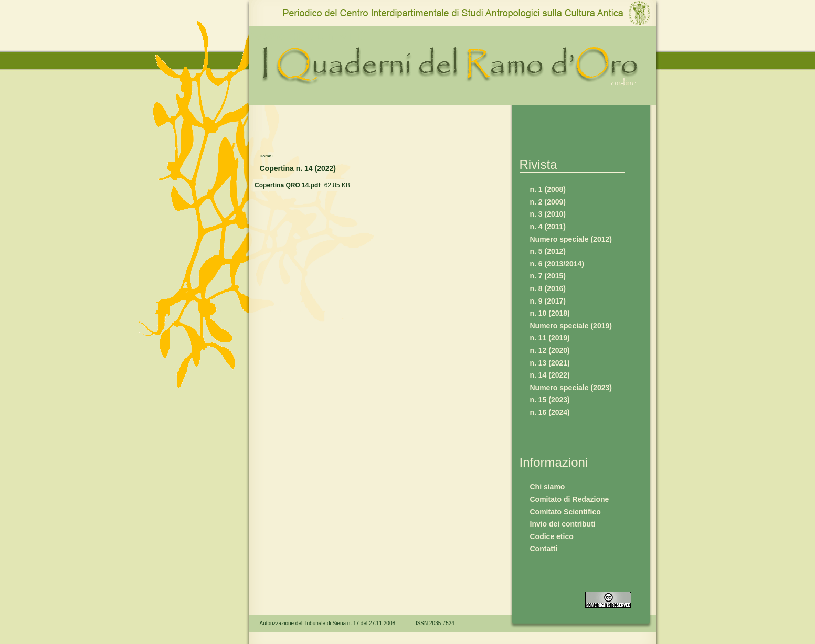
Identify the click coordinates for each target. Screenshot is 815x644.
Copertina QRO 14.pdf (287, 185)
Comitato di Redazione (570, 499)
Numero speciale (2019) (571, 326)
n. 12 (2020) (550, 350)
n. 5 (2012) (548, 251)
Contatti (544, 549)
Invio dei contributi (563, 524)
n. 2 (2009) (548, 202)
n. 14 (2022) (550, 375)
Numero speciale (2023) (571, 388)
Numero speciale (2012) (571, 239)
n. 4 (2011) (548, 227)
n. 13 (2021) (550, 363)
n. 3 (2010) (548, 214)
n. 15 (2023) (550, 400)
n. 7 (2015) (548, 276)
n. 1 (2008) (548, 189)
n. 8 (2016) (548, 288)
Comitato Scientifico (565, 512)
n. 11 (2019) (550, 338)
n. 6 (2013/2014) (557, 264)
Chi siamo (548, 487)
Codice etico (552, 536)
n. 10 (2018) (550, 313)
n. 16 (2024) (550, 412)
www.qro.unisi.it (308, 35)
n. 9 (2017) (548, 301)
